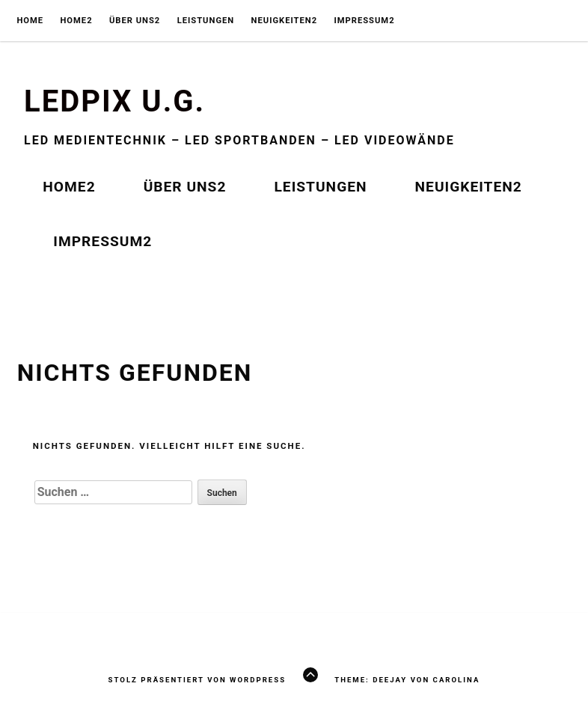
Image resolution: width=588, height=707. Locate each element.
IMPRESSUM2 (364, 21)
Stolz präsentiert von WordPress (197, 680)
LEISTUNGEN (206, 21)
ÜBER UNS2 (135, 21)
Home (30, 21)
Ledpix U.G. (114, 101)
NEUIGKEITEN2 (285, 21)
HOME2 (76, 21)
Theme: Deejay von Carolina (407, 680)
